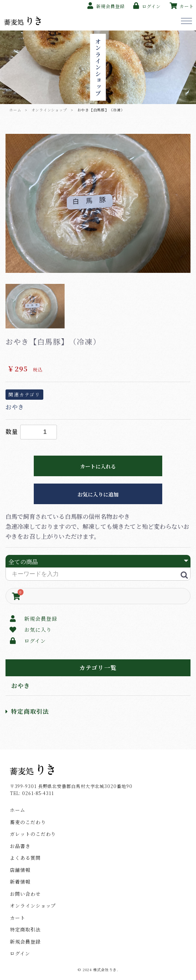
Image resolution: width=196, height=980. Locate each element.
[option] (98, 203)
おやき (21, 686)
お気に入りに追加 (98, 494)
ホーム (15, 110)
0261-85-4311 (38, 793)
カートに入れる (98, 466)
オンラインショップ (49, 110)
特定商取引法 (27, 711)
